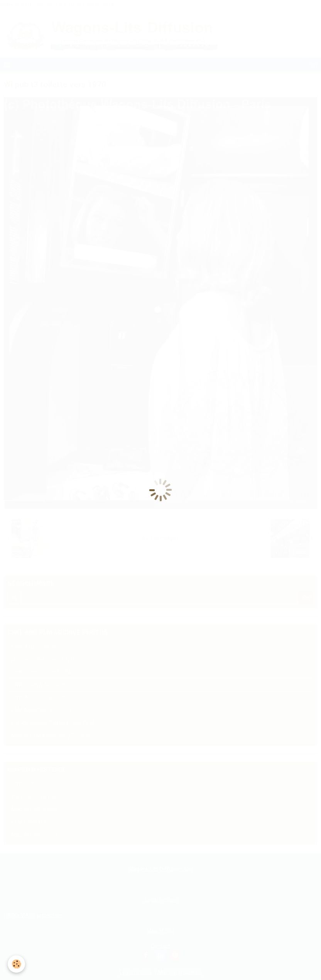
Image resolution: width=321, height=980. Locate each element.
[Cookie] (16, 964)
